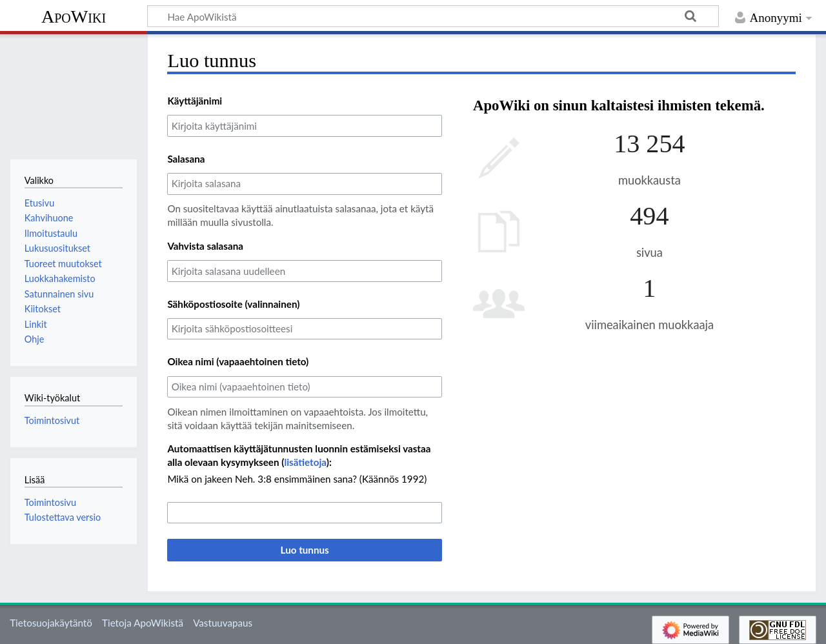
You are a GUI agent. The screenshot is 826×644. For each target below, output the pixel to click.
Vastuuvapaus (223, 623)
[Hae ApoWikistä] (433, 16)
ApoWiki (74, 16)
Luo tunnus (305, 550)
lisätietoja (305, 462)
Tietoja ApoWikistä (143, 623)
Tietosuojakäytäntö (51, 623)
